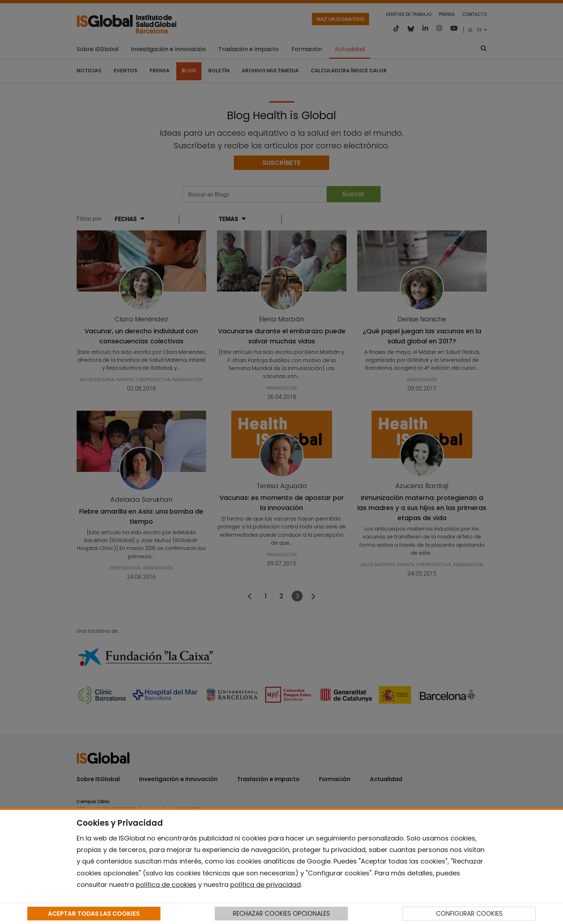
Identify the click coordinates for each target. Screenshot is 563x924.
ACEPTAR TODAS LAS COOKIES (94, 914)
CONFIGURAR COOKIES (469, 914)
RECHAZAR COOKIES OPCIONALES (281, 914)
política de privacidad (265, 885)
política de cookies (166, 885)
